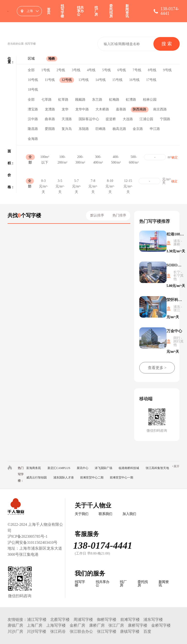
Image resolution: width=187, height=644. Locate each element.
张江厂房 (116, 625)
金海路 (33, 139)
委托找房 (111, 11)
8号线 (152, 70)
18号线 (33, 90)
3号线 (76, 70)
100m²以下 (45, 157)
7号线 (137, 70)
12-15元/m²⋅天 (128, 181)
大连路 (128, 119)
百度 (147, 631)
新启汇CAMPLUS (59, 468)
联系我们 (105, 514)
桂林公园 (150, 100)
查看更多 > (157, 368)
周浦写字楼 (83, 620)
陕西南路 (140, 109)
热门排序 (119, 215)
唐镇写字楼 (130, 631)
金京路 (138, 129)
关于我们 (82, 514)
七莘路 (47, 100)
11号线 (50, 80)
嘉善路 (121, 109)
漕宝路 (33, 109)
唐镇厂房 (15, 625)
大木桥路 (102, 109)
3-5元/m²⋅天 (60, 181)
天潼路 (67, 119)
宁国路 (165, 119)
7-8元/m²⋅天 (93, 181)
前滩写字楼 (130, 620)
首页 (49, 11)
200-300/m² (80, 157)
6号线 (122, 70)
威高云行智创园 (37, 478)
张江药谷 (58, 631)
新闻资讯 (127, 11)
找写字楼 (62, 11)
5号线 (107, 70)
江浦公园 (146, 119)
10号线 (33, 80)
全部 (31, 70)
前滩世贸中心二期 (92, 478)
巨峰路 (101, 129)
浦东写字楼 (153, 620)
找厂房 (96, 11)
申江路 (155, 129)
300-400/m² (98, 157)
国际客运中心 (89, 119)
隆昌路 (33, 129)
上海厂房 (35, 625)
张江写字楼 (107, 631)
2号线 (61, 70)
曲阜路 (50, 119)
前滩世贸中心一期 (122, 478)
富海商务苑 (34, 468)
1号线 (46, 70)
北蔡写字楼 (60, 620)
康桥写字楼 (138, 625)
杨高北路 (119, 129)
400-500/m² (116, 157)
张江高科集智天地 (157, 468)
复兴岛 (67, 129)
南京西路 (160, 109)
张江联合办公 (81, 631)
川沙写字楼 (37, 631)
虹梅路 (114, 100)
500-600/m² (134, 157)
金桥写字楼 (161, 625)
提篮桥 (111, 119)
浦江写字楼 (37, 620)
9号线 (167, 70)
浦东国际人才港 (64, 478)
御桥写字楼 (107, 620)
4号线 (91, 70)
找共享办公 (80, 11)
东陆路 (84, 129)
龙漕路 (50, 109)
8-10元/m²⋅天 (110, 181)
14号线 (101, 80)
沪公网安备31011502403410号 (33, 542)
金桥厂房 (77, 625)
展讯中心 (83, 468)
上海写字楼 (56, 625)
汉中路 (33, 119)
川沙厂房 (15, 631)
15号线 (117, 80)
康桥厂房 (97, 625)
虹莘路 (63, 100)
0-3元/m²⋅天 (43, 181)
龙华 (65, 109)
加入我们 (129, 514)
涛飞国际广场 (103, 468)
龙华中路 (82, 109)
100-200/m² (62, 157)
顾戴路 (80, 100)
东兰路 (97, 100)
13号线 (84, 80)
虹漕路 (131, 100)
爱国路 (50, 129)
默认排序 (97, 215)
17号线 (151, 80)
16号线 (134, 80)
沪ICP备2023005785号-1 (28, 536)
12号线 (67, 80)
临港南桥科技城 (129, 468)
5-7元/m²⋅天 (77, 181)
